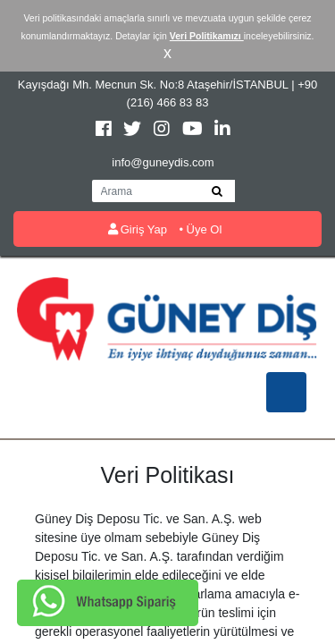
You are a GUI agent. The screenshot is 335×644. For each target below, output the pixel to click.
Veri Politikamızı (207, 36)
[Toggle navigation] (286, 392)
